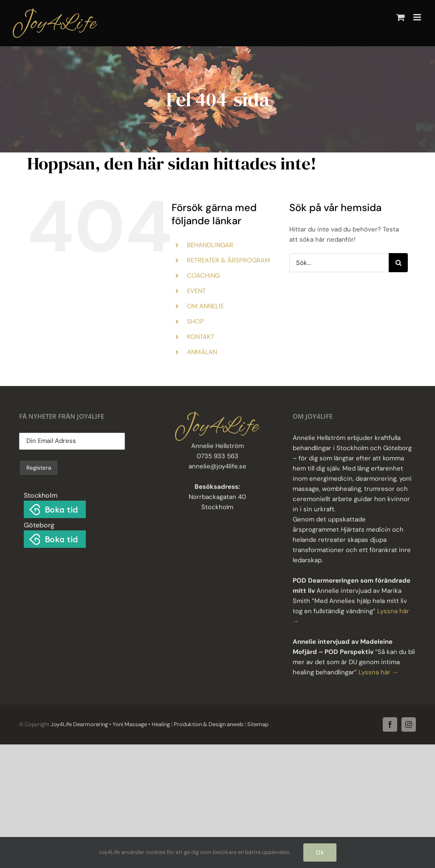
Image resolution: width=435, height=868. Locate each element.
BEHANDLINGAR (210, 245)
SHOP (195, 321)
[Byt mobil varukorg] (401, 17)
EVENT (196, 291)
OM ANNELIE (205, 306)
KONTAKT (201, 337)
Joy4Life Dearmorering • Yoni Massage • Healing (110, 724)
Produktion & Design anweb (209, 724)
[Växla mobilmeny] (418, 17)
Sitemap (257, 724)
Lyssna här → (379, 672)
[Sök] (398, 263)
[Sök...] (339, 263)
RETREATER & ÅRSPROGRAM (229, 260)
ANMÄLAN (202, 352)
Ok (320, 852)
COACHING (203, 276)
